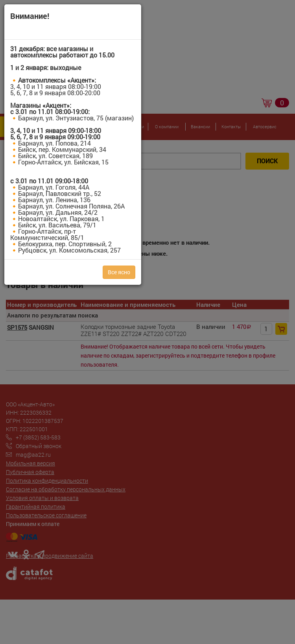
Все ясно (119, 272)
